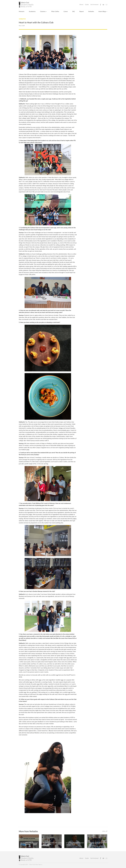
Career (66, 11)
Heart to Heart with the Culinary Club (36, 22)
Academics (32, 11)
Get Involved (94, 4)
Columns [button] (43, 11)
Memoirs (22, 11)
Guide (87, 4)
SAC (74, 11)
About (81, 4)
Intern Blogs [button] (103, 11)
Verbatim (91, 11)
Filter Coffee (55, 11)
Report (82, 11)
